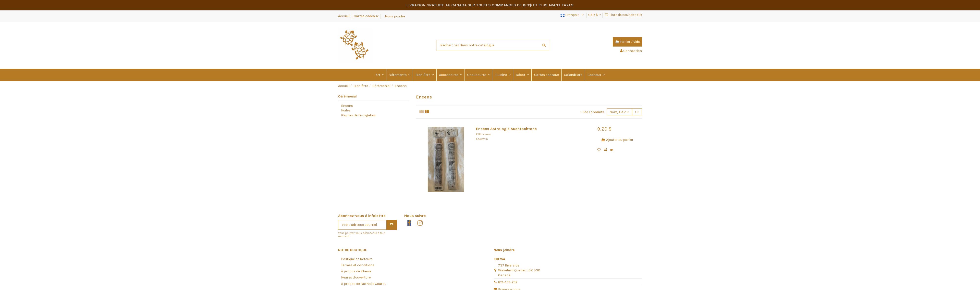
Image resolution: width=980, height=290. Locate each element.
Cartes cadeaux (366, 16)
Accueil (344, 16)
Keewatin (482, 139)
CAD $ (594, 15)
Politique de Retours (357, 259)
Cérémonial (347, 96)
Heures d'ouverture (356, 277)
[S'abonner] (392, 225)
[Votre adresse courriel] (362, 225)
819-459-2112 (508, 282)
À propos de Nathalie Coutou (364, 284)
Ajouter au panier (617, 140)
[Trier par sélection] (619, 112)
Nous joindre (395, 16)
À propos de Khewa (356, 271)
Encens (347, 106)
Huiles (346, 110)
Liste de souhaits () (623, 15)
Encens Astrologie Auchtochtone (506, 129)
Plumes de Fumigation (359, 115)
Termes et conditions (358, 265)
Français (573, 15)
